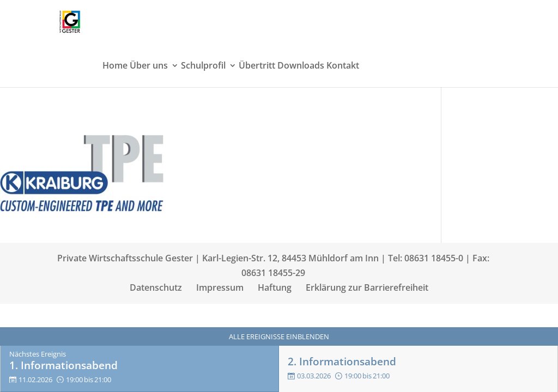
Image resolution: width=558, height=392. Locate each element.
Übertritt (257, 66)
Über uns (149, 66)
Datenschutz (156, 287)
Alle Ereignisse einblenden (279, 336)
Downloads (301, 66)
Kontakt (343, 66)
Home (115, 66)
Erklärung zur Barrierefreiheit (367, 287)
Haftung (275, 287)
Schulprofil (203, 66)
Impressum (220, 287)
